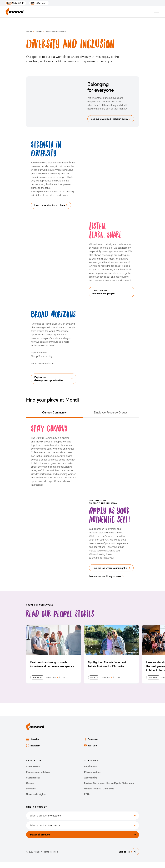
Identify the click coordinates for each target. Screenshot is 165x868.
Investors (31, 794)
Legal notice (91, 772)
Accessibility (91, 783)
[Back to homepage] (15, 12)
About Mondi (33, 772)
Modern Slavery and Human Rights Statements (109, 788)
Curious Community (54, 416)
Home (29, 31)
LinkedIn (32, 744)
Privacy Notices (92, 777)
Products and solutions (38, 777)
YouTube (90, 751)
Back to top (129, 858)
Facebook (91, 744)
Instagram (33, 751)
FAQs (87, 799)
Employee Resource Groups (111, 416)
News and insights (36, 799)
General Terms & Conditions (99, 794)
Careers (38, 31)
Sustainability (33, 783)
